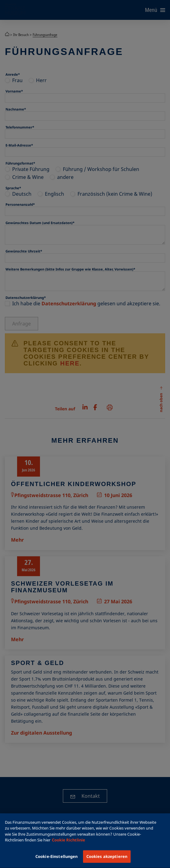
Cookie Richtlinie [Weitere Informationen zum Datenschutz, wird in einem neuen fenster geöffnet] (69, 845)
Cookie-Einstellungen (57, 862)
